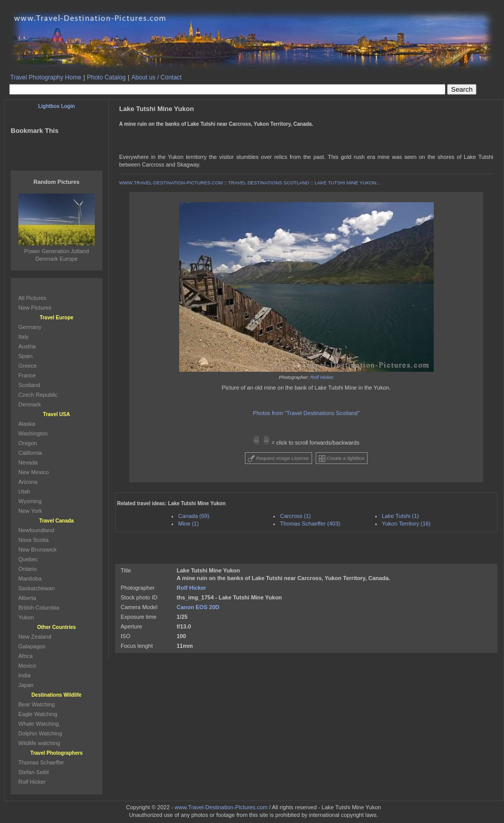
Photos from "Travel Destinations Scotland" (306, 413)
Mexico (27, 666)
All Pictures (32, 298)
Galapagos (32, 646)
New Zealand (35, 637)
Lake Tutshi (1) (400, 516)
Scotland (29, 385)
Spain (25, 356)
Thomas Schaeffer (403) (310, 524)
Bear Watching (37, 704)
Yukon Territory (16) (406, 524)
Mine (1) (188, 524)
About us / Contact (157, 77)
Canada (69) (194, 516)
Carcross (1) (296, 516)
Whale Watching (39, 724)
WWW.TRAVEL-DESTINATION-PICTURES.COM (171, 183)
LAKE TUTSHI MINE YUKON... (347, 183)
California (30, 453)
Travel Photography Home (46, 77)
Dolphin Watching (40, 733)
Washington (33, 433)
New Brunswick (37, 550)
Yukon (26, 617)
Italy (23, 337)
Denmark (30, 404)
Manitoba (30, 579)
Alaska (27, 424)
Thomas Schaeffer (41, 762)
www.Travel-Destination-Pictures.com (221, 807)
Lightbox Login (57, 106)
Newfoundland (36, 530)
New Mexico (34, 472)
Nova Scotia (33, 540)
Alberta (27, 598)
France (27, 375)
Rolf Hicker (322, 377)
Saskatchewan (37, 588)
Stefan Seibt (34, 772)
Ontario (27, 569)
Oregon (28, 443)
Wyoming (30, 501)
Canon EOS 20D (198, 607)
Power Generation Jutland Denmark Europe (57, 251)
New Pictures (35, 308)
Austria (27, 346)
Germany (30, 327)
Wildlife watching (39, 743)
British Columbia (39, 608)
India (24, 675)
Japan (26, 685)
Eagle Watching (38, 714)
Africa (25, 656)
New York (30, 511)
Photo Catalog (106, 77)
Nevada (28, 462)
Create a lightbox (342, 459)
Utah (24, 491)
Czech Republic (38, 395)
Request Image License (278, 459)
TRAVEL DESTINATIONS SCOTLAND (269, 183)
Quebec (28, 559)
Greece (27, 366)
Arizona (28, 482)
